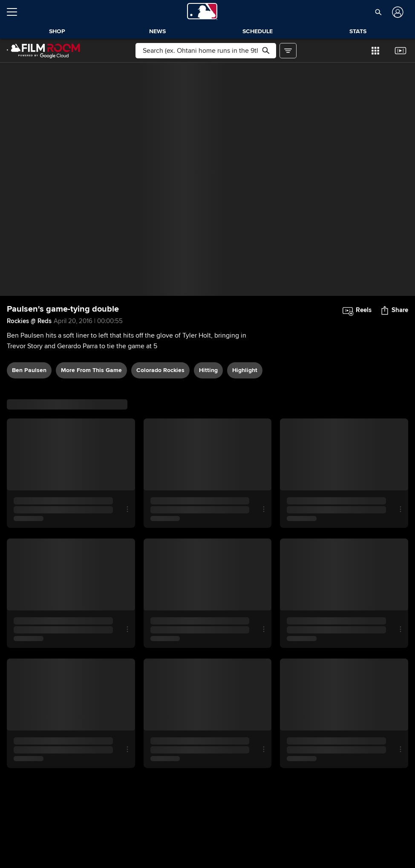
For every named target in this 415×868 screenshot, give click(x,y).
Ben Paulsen (29, 370)
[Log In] (397, 12)
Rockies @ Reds (29, 321)
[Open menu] (15, 12)
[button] (379, 12)
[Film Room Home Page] (43, 51)
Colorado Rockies (160, 370)
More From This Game (91, 370)
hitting (208, 370)
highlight (245, 370)
